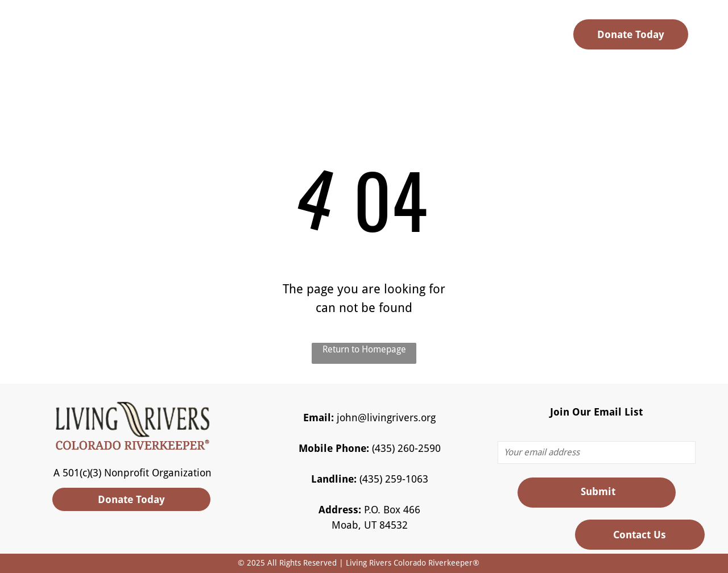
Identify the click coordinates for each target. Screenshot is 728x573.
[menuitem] (257, 38)
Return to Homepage (364, 349)
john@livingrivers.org (386, 418)
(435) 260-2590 (406, 448)
